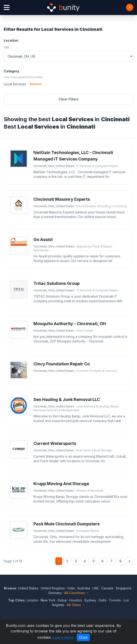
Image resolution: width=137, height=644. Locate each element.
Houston (76, 600)
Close (83, 637)
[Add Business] (130, 7)
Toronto (115, 600)
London (32, 600)
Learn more (63, 637)
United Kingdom (53, 588)
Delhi (103, 600)
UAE (96, 588)
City (6, 47)
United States (28, 588)
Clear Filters (69, 99)
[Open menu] (7, 8)
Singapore (124, 588)
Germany (55, 593)
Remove (36, 84)
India (71, 588)
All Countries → (77, 593)
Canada (107, 588)
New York (48, 600)
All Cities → (76, 605)
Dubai (62, 600)
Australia (84, 588)
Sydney (90, 600)
